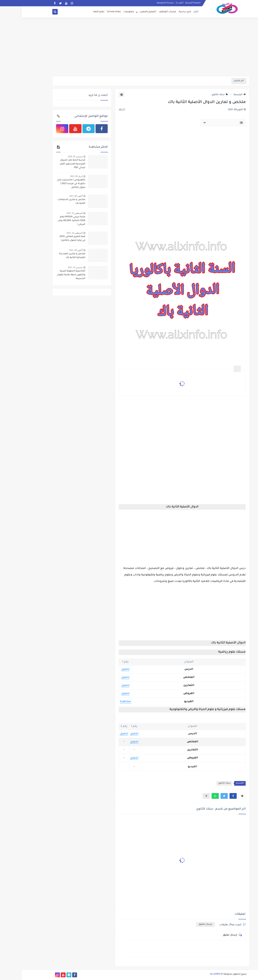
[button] (211, 796)
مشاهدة (104, 702)
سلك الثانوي (198, 95)
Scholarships (92, 12)
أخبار (174, 12)
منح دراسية (163, 12)
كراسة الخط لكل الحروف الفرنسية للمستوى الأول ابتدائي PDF (51, 164)
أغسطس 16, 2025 (53, 213)
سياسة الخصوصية (144, 3)
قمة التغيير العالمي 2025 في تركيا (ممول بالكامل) (51, 239)
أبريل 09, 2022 (54, 176)
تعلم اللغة (77, 12)
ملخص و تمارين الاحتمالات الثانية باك (50, 202)
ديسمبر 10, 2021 (53, 267)
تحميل (104, 669)
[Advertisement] (129, 48)
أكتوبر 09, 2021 (54, 250)
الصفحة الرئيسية (171, 3)
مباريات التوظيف (146, 12)
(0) (100, 110)
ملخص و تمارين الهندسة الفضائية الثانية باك (50, 256)
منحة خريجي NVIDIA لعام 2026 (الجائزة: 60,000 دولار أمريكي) (50, 221)
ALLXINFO (193, 974)
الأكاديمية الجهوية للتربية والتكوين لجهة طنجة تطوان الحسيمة (49, 275)
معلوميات (107, 12)
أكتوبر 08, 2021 (54, 196)
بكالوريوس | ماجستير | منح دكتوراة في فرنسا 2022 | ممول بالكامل (49, 184)
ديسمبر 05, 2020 (53, 156)
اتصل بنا (158, 3)
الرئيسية (218, 95)
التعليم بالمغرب (126, 12)
